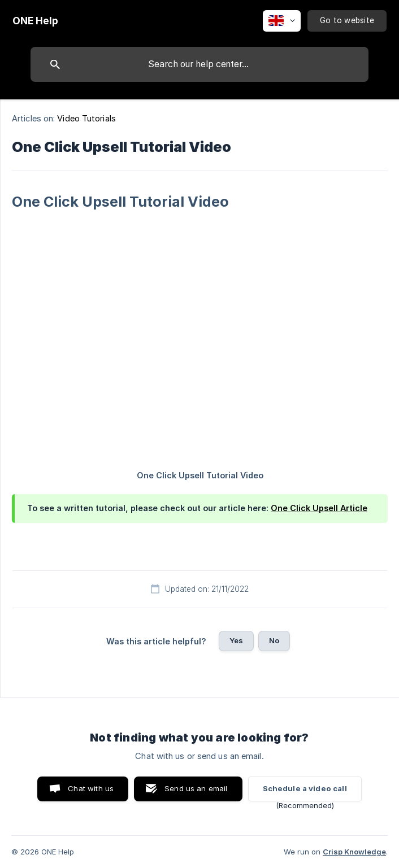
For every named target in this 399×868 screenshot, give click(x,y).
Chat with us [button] (91, 788)
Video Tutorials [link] (86, 118)
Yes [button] (236, 640)
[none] (35, 21)
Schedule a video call (305, 788)
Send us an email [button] (196, 788)
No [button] (274, 640)
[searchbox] (199, 64)
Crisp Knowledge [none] (354, 852)
